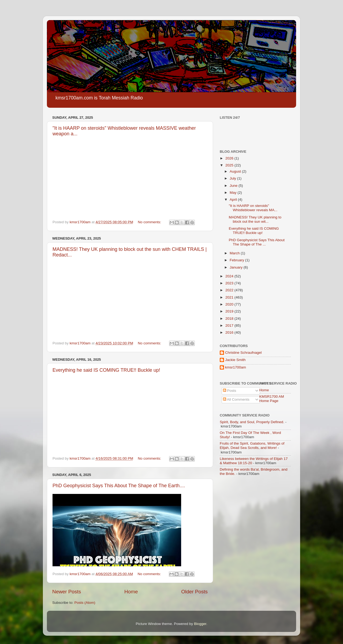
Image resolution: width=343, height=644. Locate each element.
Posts (230, 391)
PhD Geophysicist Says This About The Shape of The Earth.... (119, 486)
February (237, 260)
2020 (230, 304)
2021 (230, 297)
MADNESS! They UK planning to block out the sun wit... (255, 219)
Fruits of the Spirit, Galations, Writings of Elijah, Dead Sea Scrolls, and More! (252, 446)
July (233, 178)
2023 (230, 283)
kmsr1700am (236, 367)
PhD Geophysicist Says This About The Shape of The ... (257, 242)
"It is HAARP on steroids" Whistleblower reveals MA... (253, 208)
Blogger (200, 624)
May (234, 193)
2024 (230, 276)
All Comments (236, 399)
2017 (230, 325)
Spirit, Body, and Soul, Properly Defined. (252, 422)
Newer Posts (67, 592)
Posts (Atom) (85, 603)
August (236, 171)
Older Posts (194, 592)
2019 (230, 311)
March (235, 253)
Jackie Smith (235, 360)
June (234, 186)
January (237, 267)
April (234, 200)
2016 (230, 332)
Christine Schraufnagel (243, 353)
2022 (230, 290)
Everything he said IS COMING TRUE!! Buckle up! (106, 370)
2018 (230, 319)
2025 (230, 165)
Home (131, 592)
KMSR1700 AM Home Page (272, 399)
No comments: (150, 222)
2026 (230, 158)
